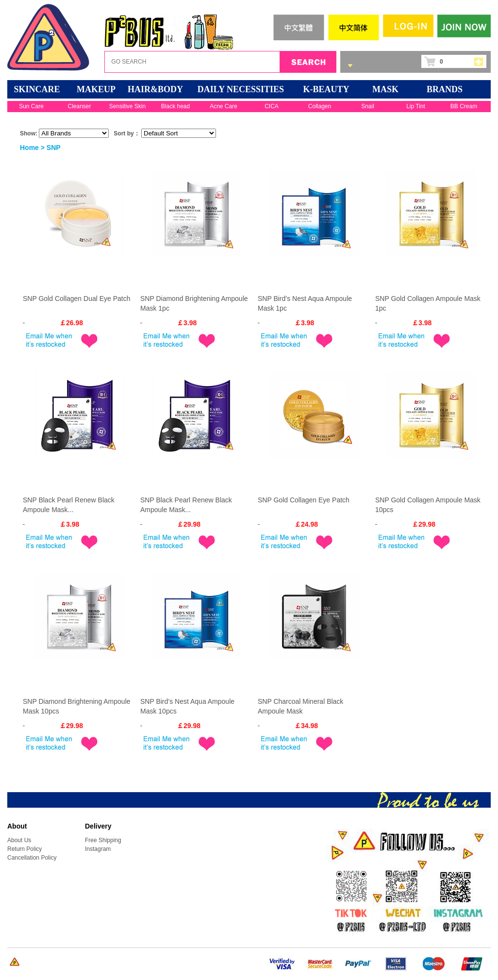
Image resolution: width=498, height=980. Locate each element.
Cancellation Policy (32, 858)
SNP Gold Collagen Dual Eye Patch (77, 299)
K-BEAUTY (326, 89)
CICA (272, 106)
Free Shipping (103, 840)
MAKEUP (96, 89)
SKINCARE (37, 89)
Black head (175, 106)
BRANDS (445, 89)
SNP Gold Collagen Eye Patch (304, 500)
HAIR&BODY (155, 89)
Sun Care (31, 106)
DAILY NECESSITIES (241, 89)
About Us (19, 840)
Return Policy (25, 849)
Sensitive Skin (127, 106)
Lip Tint (416, 106)
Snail (368, 106)
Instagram (98, 849)
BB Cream (464, 106)
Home (29, 148)
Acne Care (224, 106)
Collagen (320, 106)
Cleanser (79, 106)
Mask (385, 89)
